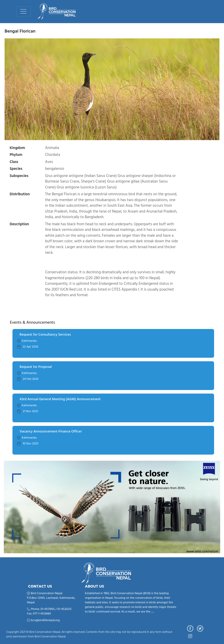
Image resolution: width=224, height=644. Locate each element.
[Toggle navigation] (23, 11)
